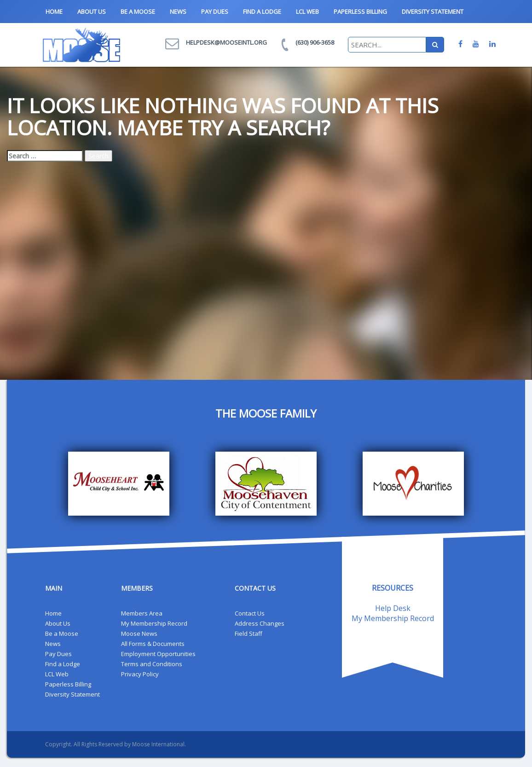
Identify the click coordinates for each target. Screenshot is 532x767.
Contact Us (250, 613)
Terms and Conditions (152, 664)
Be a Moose (138, 12)
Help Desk (393, 608)
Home (54, 12)
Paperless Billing (360, 12)
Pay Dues (215, 12)
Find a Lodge (262, 12)
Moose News (139, 633)
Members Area (142, 613)
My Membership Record (154, 623)
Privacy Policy (140, 674)
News (178, 12)
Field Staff (249, 633)
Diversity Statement (433, 12)
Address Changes (260, 623)
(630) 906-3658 (315, 42)
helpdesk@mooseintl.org (226, 42)
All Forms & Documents (153, 644)
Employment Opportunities (158, 654)
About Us (92, 12)
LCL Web (307, 12)
